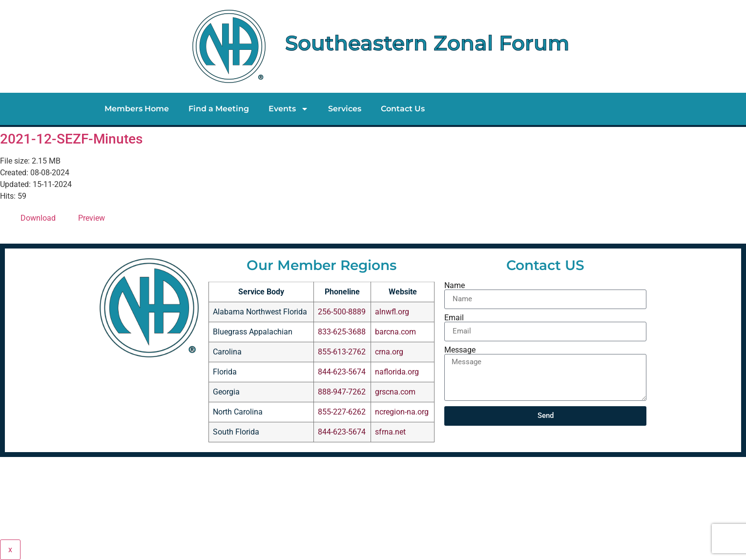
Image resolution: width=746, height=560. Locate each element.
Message (460, 350)
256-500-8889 (342, 312)
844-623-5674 (342, 372)
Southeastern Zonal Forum (427, 43)
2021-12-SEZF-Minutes (71, 139)
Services (345, 109)
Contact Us (403, 109)
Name (455, 286)
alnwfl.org (392, 312)
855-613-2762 (342, 352)
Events (289, 109)
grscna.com (395, 392)
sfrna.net (390, 432)
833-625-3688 (342, 332)
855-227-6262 (342, 412)
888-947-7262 (342, 392)
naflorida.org (397, 372)
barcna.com (395, 332)
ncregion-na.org (402, 412)
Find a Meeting (219, 109)
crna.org (389, 352)
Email (454, 318)
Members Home (137, 109)
